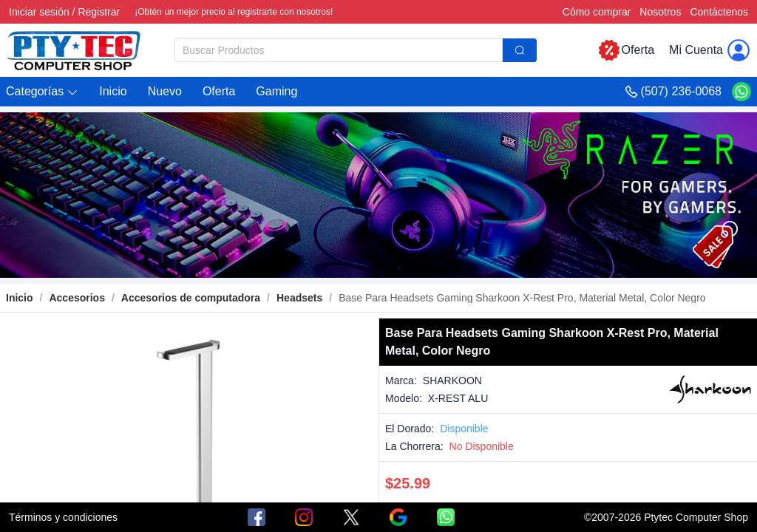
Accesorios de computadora (191, 298)
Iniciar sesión (39, 12)
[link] (77, 298)
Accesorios (77, 298)
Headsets (299, 298)
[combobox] (356, 50)
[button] (42, 92)
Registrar (99, 12)
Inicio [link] (20, 298)
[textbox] (339, 50)
